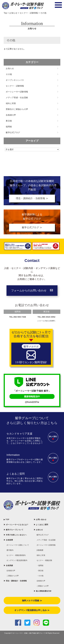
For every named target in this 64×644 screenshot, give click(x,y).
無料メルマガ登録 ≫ (32, 607)
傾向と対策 (11, 103)
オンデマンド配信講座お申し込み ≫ (32, 617)
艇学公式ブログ (13, 132)
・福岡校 (41, 567)
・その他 (41, 577)
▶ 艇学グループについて (15, 533)
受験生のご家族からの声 (17, 109)
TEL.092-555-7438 (18, 317)
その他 (9, 74)
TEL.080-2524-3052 (46, 317)
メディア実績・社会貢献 (17, 98)
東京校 (9, 121)
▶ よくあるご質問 (42, 525)
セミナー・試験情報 (15, 86)
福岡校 (9, 127)
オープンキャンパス (15, 80)
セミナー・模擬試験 (46, 561)
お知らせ (10, 68)
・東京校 (41, 572)
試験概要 (41, 551)
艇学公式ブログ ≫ (32, 228)
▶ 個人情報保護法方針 (44, 592)
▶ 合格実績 (9, 579)
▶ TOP (7, 520)
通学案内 (11, 560)
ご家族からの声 (14, 589)
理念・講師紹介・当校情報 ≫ (32, 199)
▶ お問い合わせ (41, 520)
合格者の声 (11, 115)
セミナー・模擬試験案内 (18, 565)
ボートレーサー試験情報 (17, 92)
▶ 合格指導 (9, 547)
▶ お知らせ (39, 530)
